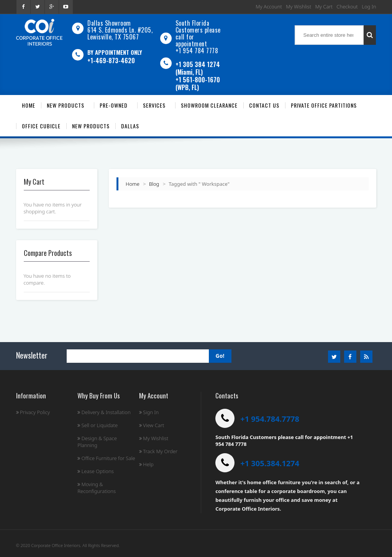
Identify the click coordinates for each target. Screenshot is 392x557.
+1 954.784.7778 (270, 419)
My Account (269, 7)
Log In (369, 7)
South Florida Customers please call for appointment (198, 33)
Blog (154, 184)
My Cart (324, 7)
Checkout (347, 7)
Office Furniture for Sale (106, 458)
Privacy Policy (33, 412)
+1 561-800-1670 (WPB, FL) (198, 84)
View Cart (152, 425)
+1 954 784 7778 (197, 51)
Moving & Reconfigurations (97, 488)
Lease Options (96, 471)
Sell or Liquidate (98, 425)
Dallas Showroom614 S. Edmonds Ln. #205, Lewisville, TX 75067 (120, 30)
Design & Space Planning (97, 442)
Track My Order (158, 451)
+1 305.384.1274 (270, 463)
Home (133, 184)
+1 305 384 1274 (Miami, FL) (198, 68)
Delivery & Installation (104, 412)
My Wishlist (299, 7)
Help (146, 464)
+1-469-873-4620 (111, 61)
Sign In (149, 412)
